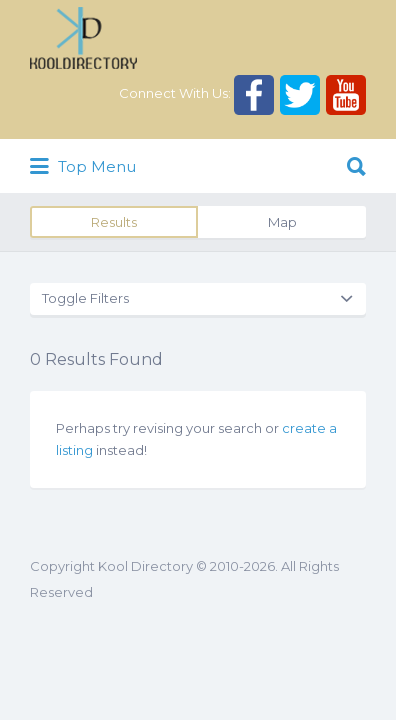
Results (114, 222)
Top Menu (83, 167)
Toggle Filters (85, 298)
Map (282, 222)
